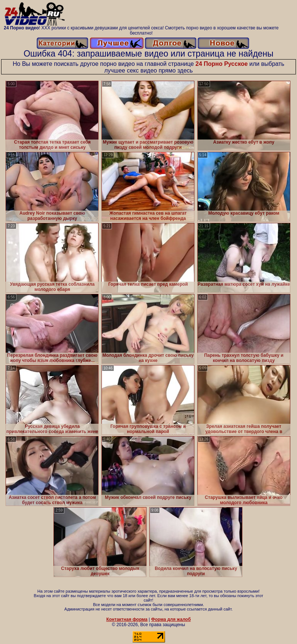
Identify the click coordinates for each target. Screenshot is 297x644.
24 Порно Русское (222, 64)
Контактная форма (127, 619)
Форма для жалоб (171, 619)
